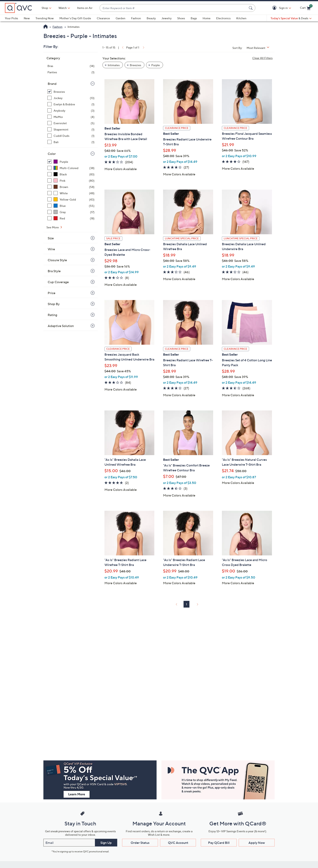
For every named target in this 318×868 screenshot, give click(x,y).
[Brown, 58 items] (71, 187)
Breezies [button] (135, 65)
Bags (194, 18)
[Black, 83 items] (71, 174)
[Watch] (63, 8)
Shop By (54, 304)
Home (207, 18)
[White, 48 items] (71, 193)
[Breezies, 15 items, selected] (71, 92)
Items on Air (85, 8)
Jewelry (167, 18)
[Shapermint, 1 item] (71, 129)
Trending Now (45, 18)
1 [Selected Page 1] (186, 604)
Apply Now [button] (257, 843)
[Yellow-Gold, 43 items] (71, 199)
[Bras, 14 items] (71, 66)
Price (52, 293)
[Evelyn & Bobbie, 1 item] (71, 104)
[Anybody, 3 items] (71, 111)
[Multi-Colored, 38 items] (71, 168)
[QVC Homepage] (46, 27)
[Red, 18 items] (71, 218)
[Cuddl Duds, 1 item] (71, 136)
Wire (51, 249)
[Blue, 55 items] (71, 206)
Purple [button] (156, 65)
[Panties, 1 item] (71, 72)
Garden (120, 18)
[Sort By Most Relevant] (259, 48)
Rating (52, 315)
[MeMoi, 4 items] (71, 117)
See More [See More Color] (53, 227)
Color (52, 154)
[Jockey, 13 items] (71, 98)
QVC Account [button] (178, 843)
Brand (52, 84)
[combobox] (173, 8)
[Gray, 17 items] (71, 212)
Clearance (103, 18)
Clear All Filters (262, 58)
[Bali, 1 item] (71, 142)
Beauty (151, 18)
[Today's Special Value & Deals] (291, 18)
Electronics (223, 18)
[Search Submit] (251, 8)
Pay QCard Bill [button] (219, 843)
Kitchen (241, 18)
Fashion (136, 18)
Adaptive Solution (61, 326)
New (27, 18)
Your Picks (11, 18)
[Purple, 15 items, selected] (71, 162)
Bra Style (54, 271)
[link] (122, 47)
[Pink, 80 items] (71, 181)
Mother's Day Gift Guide (75, 18)
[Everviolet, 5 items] (71, 123)
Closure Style (57, 260)
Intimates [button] (114, 65)
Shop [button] (45, 8)
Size (51, 238)
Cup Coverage (58, 282)
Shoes (181, 18)
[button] (275, 8)
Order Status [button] (140, 843)
